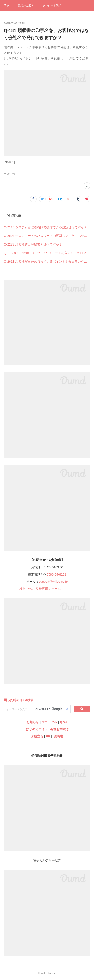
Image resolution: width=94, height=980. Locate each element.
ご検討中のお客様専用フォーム (39, 589)
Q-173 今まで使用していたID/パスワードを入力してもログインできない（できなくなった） (47, 253)
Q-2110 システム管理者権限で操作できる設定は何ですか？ (45, 227)
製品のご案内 (26, 6)
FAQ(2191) (9, 174)
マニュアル (49, 722)
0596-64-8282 (56, 574)
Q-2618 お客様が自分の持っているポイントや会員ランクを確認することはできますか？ (47, 262)
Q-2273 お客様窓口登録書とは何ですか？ (33, 244)
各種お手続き (60, 729)
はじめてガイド (36, 729)
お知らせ (33, 722)
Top (7, 6)
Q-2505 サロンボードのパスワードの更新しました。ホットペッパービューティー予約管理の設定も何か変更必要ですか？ (47, 236)
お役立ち (37, 736)
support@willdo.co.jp (53, 582)
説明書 (58, 736)
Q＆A (64, 722)
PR (48, 736)
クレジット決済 (52, 6)
